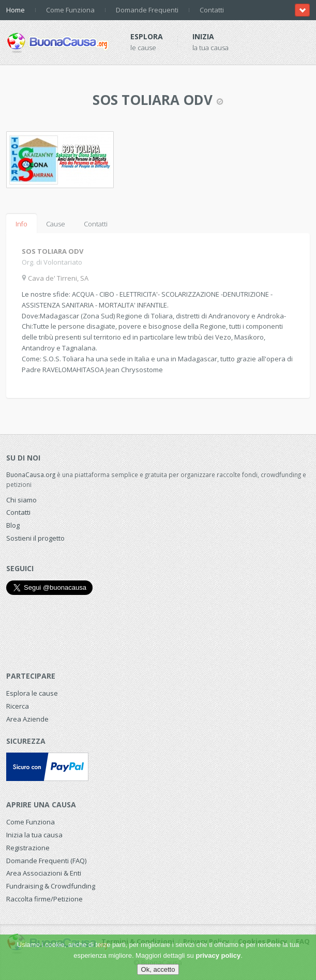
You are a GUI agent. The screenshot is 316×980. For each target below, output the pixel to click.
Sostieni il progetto (35, 538)
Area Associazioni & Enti (44, 873)
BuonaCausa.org (31, 474)
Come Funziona (70, 10)
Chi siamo (21, 500)
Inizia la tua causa (34, 835)
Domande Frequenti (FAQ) (46, 861)
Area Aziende (27, 719)
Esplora (147, 36)
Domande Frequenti (147, 10)
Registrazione (28, 848)
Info (21, 224)
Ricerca (18, 706)
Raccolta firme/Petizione (44, 899)
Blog (13, 525)
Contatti (212, 10)
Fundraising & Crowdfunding (51, 886)
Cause (56, 224)
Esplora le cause (32, 693)
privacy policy (218, 955)
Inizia (203, 36)
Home (16, 10)
